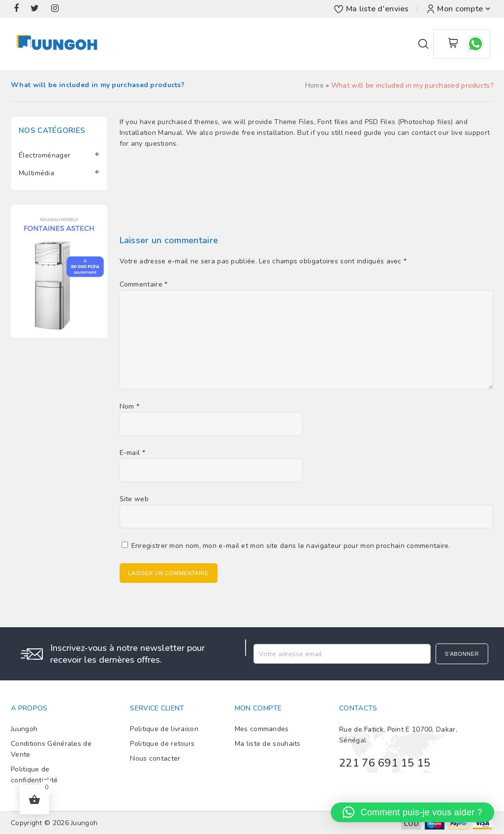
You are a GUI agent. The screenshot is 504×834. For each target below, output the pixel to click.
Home (315, 85)
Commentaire (144, 284)
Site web (134, 499)
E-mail (132, 453)
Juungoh (24, 729)
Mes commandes (262, 729)
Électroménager (45, 155)
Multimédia (36, 173)
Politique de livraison (164, 729)
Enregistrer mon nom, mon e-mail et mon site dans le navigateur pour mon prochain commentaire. (291, 546)
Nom (130, 406)
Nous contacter (155, 758)
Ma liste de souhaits (268, 744)
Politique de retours (162, 744)
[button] (412, 812)
